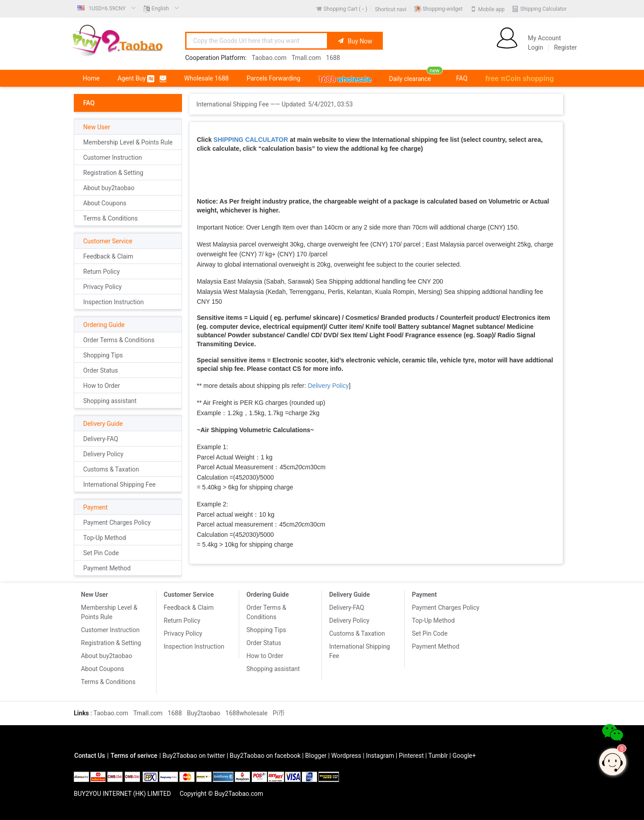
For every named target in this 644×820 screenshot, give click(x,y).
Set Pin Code (101, 553)
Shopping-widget (443, 9)
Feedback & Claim (108, 256)
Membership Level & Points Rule (128, 142)
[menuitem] (107, 8)
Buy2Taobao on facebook (265, 756)
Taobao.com (269, 58)
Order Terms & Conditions (119, 340)
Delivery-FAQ (101, 439)
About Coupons (105, 203)
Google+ (464, 756)
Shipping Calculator (543, 9)
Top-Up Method (105, 538)
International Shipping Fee (119, 484)
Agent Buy (142, 79)
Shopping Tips (103, 355)
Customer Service (108, 241)
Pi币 (279, 713)
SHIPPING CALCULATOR (251, 140)
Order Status (101, 370)
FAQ (462, 78)
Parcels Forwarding (273, 78)
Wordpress (346, 756)
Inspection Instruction (113, 302)
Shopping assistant (110, 401)
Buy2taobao (204, 713)
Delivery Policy (103, 454)
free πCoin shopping (519, 78)
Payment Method (107, 568)
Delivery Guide (103, 424)
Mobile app (491, 9)
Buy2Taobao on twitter (194, 756)
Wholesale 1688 (207, 78)
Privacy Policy (102, 287)
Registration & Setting (113, 173)
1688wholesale (246, 713)
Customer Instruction (112, 157)
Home (91, 78)
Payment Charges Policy (117, 523)
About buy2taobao (109, 188)
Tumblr (438, 756)
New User (97, 127)
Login (536, 47)
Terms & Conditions (110, 218)
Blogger (316, 756)
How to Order (102, 386)
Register (566, 47)
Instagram (380, 756)
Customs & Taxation (111, 469)
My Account (544, 38)
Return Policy (102, 272)
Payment (95, 507)
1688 (333, 58)
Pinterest (411, 756)
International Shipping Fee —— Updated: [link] (275, 104)
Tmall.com (306, 58)
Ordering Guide (104, 325)
